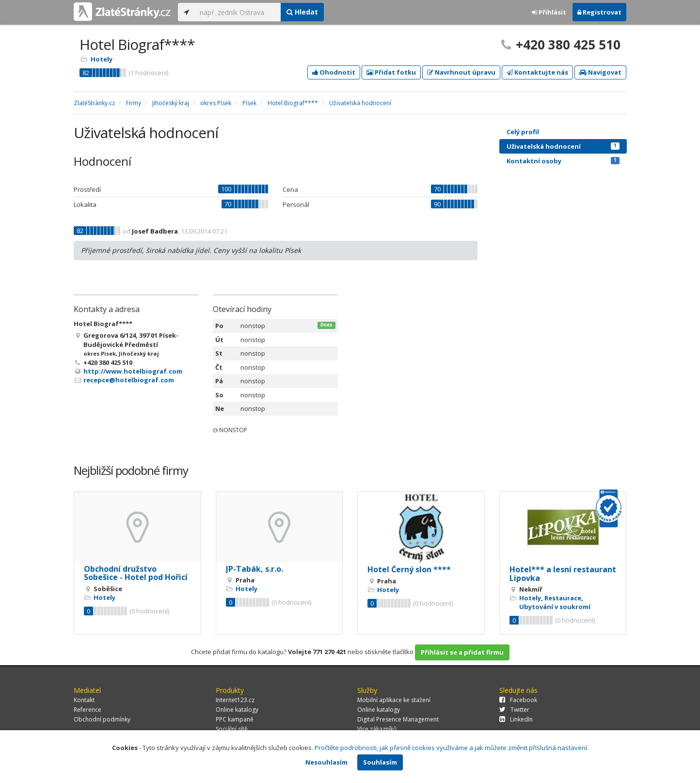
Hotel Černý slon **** (409, 569)
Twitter (514, 710)
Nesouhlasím (326, 762)
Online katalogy (237, 710)
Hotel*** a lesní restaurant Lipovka (563, 574)
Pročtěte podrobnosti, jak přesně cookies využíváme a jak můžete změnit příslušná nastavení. (452, 748)
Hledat (302, 12)
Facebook (518, 700)
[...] (238, 12)
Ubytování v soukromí (555, 607)
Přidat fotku (391, 72)
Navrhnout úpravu (461, 72)
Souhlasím (380, 762)
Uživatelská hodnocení (563, 146)
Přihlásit (549, 12)
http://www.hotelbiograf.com (133, 371)
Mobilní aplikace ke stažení (394, 700)
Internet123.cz (235, 700)
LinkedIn (516, 719)
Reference (87, 710)
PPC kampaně (235, 719)
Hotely (102, 59)
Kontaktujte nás (537, 72)
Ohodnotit (334, 72)
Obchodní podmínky (102, 719)
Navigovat (600, 72)
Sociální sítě (232, 729)
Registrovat (599, 12)
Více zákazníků (377, 729)
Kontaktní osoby (563, 161)
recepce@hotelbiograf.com (129, 380)
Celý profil (523, 132)
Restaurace (563, 598)
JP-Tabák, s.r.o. (255, 569)
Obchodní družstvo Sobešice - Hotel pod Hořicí (136, 573)
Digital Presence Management (398, 719)
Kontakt (84, 700)
